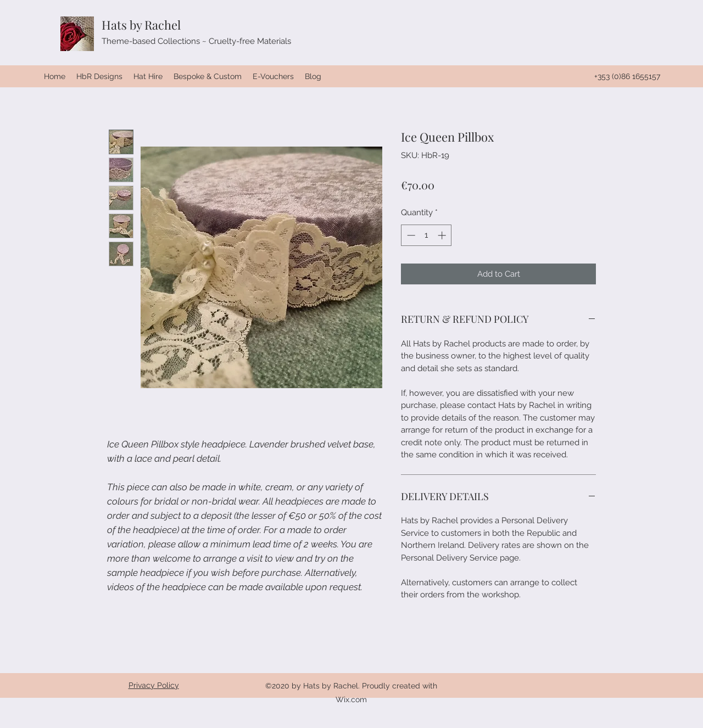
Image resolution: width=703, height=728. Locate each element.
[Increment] (443, 235)
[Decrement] (410, 235)
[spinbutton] (426, 235)
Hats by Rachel (141, 25)
